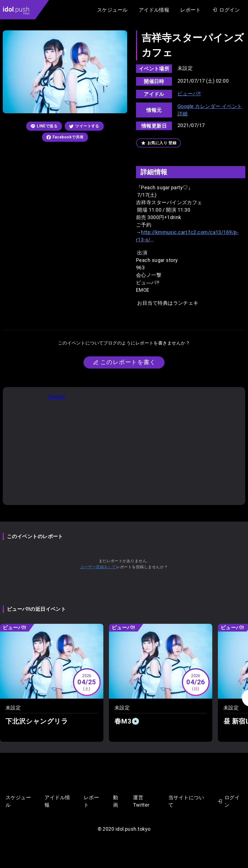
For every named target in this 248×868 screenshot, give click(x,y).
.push (16, 10)
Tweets (57, 396)
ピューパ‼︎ (189, 94)
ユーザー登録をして (98, 567)
